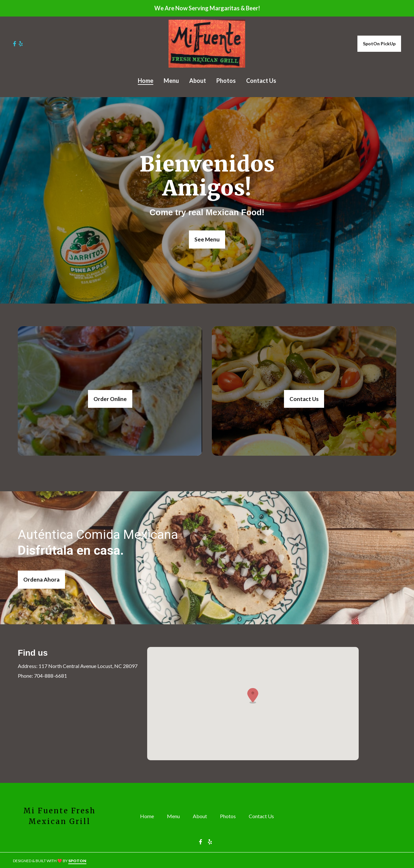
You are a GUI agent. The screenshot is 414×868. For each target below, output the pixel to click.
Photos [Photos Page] (226, 81)
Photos (230, 816)
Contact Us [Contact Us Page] (261, 81)
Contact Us (304, 399)
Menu (175, 816)
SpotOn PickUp (379, 44)
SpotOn (77, 861)
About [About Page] (198, 81)
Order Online (110, 399)
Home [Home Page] (146, 81)
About (202, 816)
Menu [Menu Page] (171, 81)
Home (149, 816)
